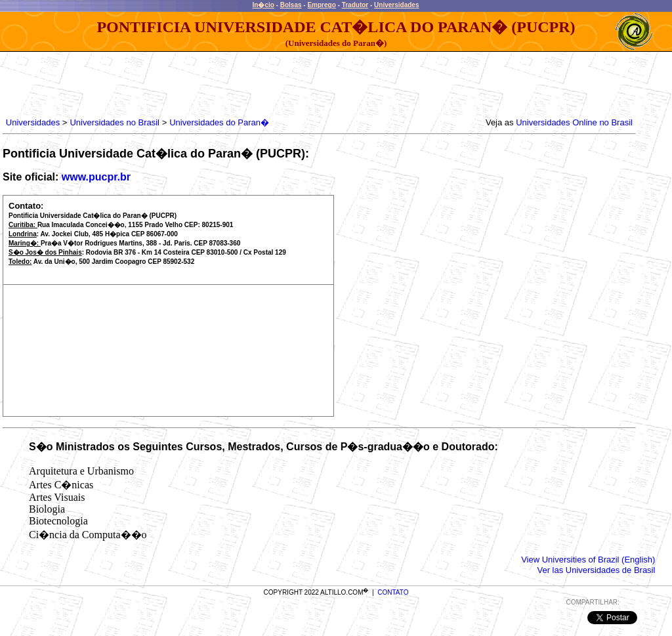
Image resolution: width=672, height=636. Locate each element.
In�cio (263, 5)
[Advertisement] (242, 81)
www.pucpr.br (96, 177)
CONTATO (393, 592)
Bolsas (291, 5)
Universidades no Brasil (115, 122)
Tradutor (355, 5)
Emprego (321, 5)
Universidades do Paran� (219, 122)
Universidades (396, 5)
